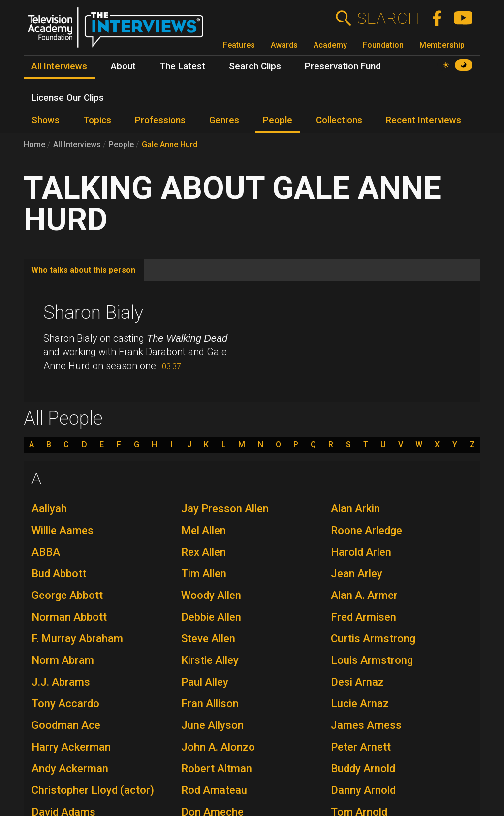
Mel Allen (204, 530)
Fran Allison (210, 704)
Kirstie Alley (210, 660)
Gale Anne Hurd (170, 144)
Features (239, 45)
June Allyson (212, 725)
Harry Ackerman (71, 747)
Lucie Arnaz (360, 704)
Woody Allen (211, 595)
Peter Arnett (361, 747)
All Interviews (77, 144)
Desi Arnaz (357, 682)
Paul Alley (205, 682)
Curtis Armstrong (373, 639)
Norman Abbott (69, 617)
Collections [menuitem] (339, 120)
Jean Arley (357, 574)
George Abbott (67, 595)
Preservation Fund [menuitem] (343, 66)
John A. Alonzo (218, 747)
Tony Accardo (65, 704)
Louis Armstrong (372, 660)
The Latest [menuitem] (182, 66)
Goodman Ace (66, 725)
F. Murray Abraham (77, 639)
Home (34, 144)
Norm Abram (63, 660)
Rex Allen (204, 552)
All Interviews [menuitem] (59, 66)
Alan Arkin (355, 509)
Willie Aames (63, 530)
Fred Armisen (363, 617)
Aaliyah (49, 509)
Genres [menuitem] (224, 120)
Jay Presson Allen (225, 509)
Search (388, 18)
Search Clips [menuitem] (255, 66)
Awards (284, 45)
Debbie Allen (211, 617)
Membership (442, 45)
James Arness (366, 725)
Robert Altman (217, 769)
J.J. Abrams (61, 682)
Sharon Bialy (93, 313)
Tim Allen (204, 574)
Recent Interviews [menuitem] (424, 120)
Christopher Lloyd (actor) (93, 790)
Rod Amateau (214, 790)
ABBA (46, 552)
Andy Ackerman (70, 769)
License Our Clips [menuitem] (68, 98)
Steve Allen (208, 639)
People (121, 144)
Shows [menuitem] (46, 120)
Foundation (383, 45)
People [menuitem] (278, 120)
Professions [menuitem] (160, 120)
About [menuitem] (123, 66)
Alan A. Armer (364, 595)
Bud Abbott (59, 574)
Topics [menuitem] (97, 120)
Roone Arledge (366, 530)
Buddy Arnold (363, 769)
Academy (330, 45)
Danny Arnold (363, 790)
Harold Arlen (361, 552)
